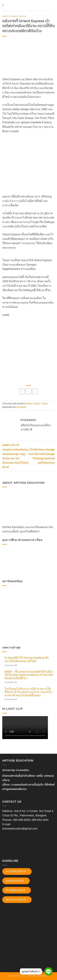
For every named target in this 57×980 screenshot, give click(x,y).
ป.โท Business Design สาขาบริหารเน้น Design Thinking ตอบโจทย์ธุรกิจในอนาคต (42, 456)
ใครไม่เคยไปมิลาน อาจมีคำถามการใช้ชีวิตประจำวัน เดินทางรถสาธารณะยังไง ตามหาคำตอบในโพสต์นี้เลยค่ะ (28, 692)
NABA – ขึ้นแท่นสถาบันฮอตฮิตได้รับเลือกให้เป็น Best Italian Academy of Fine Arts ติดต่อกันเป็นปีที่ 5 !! (29, 675)
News (5, 16)
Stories (13, 16)
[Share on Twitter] (29, 391)
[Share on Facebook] (22, 391)
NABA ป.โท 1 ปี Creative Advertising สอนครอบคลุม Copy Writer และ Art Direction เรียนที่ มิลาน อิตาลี (15, 456)
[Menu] (4, 5)
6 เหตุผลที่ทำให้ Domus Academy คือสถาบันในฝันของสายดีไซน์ (27, 659)
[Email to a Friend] (35, 391)
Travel (22, 16)
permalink (21, 407)
